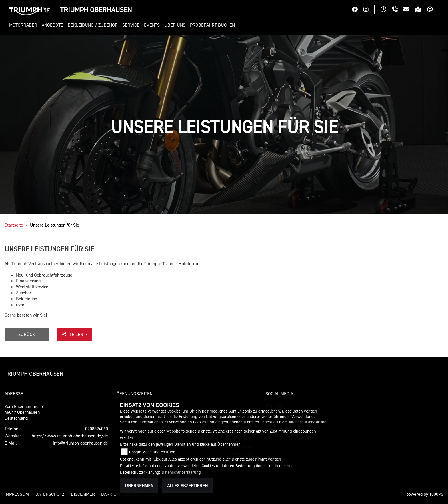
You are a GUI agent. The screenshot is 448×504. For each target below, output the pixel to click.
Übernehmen (139, 485)
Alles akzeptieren (187, 485)
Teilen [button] (73, 334)
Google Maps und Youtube (152, 452)
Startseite (14, 225)
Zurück (27, 334)
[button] (24, 25)
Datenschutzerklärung (307, 422)
